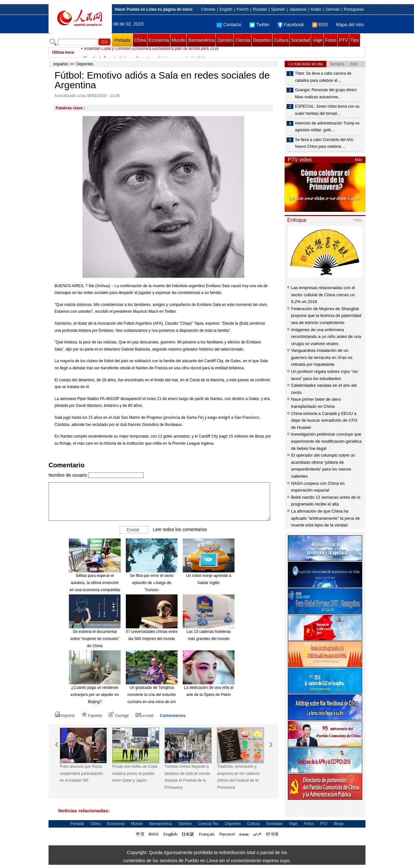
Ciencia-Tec (208, 824)
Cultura (281, 40)
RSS (320, 25)
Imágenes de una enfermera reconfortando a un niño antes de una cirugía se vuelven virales (326, 337)
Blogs (339, 824)
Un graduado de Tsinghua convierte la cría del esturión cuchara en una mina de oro (152, 694)
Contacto (229, 25)
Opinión (225, 40)
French (242, 9)
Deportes (262, 40)
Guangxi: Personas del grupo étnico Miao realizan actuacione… (326, 93)
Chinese (208, 9)
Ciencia (243, 40)
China (140, 40)
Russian (260, 9)
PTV (343, 40)
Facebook (291, 25)
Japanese (298, 9)
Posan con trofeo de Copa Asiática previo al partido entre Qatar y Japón (135, 773)
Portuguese (354, 9)
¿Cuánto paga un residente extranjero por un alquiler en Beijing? (95, 694)
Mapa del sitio (350, 25)
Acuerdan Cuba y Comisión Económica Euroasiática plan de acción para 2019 (151, 52)
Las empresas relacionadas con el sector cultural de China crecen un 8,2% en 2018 (323, 295)
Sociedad (300, 40)
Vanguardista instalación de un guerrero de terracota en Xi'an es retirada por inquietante (322, 357)
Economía (159, 40)
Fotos (331, 40)
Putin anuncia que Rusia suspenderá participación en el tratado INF (81, 773)
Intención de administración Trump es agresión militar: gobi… (327, 127)
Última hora (63, 52)
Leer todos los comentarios (180, 529)
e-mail (145, 716)
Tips (355, 40)
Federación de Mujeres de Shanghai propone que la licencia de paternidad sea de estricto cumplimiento (326, 316)
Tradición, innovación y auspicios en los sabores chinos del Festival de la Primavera (238, 777)
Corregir (119, 716)
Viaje (317, 40)
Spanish (278, 9)
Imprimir (65, 716)
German (333, 9)
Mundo (179, 40)
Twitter (259, 25)
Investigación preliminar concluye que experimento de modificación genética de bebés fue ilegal (326, 441)
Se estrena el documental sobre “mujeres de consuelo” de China (95, 639)
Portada (122, 40)
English (226, 9)
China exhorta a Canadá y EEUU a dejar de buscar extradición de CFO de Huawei (324, 420)
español (61, 64)
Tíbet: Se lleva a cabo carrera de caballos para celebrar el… (323, 77)
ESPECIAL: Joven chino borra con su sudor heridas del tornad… (327, 110)
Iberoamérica (201, 40)
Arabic (316, 9)
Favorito (92, 716)
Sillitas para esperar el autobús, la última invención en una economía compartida (95, 583)
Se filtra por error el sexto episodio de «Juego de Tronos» (152, 583)
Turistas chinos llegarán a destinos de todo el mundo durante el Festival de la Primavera (187, 777)
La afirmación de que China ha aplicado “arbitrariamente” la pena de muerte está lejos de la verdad (325, 518)
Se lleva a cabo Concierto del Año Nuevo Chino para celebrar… (324, 143)
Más (359, 160)
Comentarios (173, 716)
